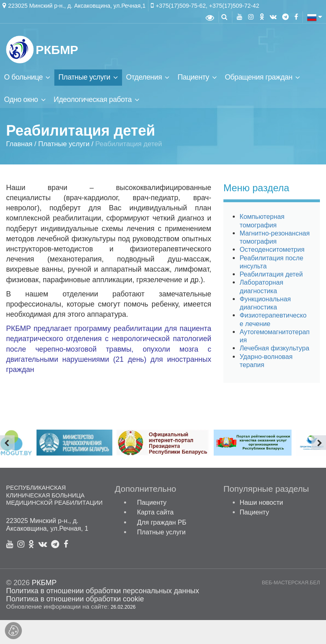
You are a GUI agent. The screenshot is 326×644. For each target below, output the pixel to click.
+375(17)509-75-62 (181, 6)
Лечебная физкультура (275, 348)
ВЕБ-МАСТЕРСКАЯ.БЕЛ (291, 583)
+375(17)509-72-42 (234, 6)
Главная (19, 144)
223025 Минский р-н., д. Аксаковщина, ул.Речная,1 (77, 6)
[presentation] (7, 443)
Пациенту (193, 77)
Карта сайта (155, 512)
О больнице (23, 77)
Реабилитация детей (271, 274)
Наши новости (261, 502)
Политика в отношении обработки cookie (75, 599)
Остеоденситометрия (272, 249)
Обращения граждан (258, 77)
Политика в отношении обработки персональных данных (103, 591)
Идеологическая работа (92, 99)
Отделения (144, 77)
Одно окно (21, 99)
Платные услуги (84, 77)
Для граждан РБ (162, 522)
